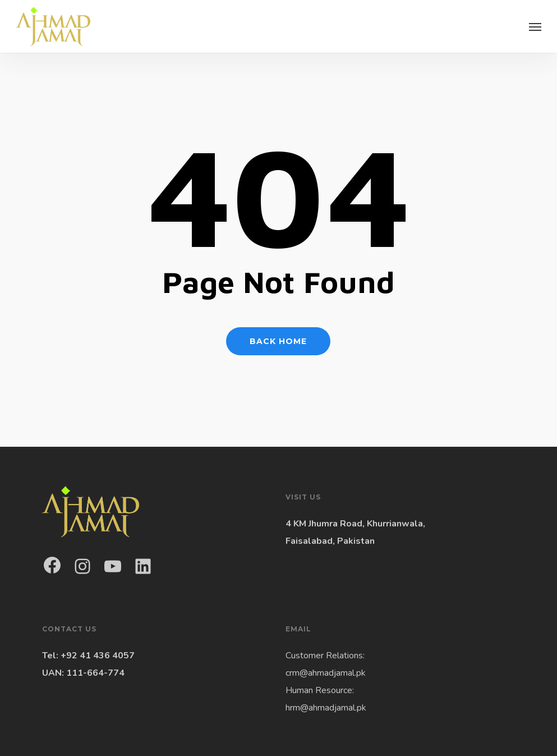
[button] (535, 26)
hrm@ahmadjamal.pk (326, 708)
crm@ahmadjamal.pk (326, 673)
